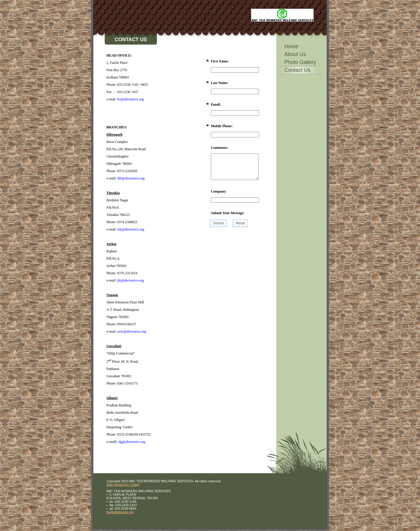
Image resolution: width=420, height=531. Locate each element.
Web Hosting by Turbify (123, 485)
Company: (219, 191)
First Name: (220, 61)
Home (291, 46)
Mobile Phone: (222, 126)
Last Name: (220, 83)
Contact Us (297, 70)
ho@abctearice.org (120, 512)
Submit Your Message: (228, 213)
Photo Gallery (300, 62)
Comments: (219, 148)
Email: (216, 104)
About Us (295, 54)
